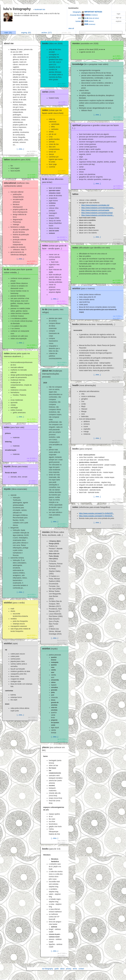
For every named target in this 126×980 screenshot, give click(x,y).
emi (80, 18)
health (85, 385)
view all (71, 28)
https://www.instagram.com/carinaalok (95, 210)
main (8, 33)
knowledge (91, 64)
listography (77, 12)
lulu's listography (17, 9)
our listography (48, 969)
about (62, 969)
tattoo (18, 160)
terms (75, 969)
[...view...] (20, 149)
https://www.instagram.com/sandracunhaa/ (97, 213)
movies (86, 43)
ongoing (26, 33)
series (49, 92)
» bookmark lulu (39, 9)
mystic (17, 466)
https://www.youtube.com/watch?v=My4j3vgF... (96, 516)
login (119, 14)
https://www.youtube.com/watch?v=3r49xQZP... (96, 513)
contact (81, 969)
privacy (69, 969)
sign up (119, 18)
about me (9, 43)
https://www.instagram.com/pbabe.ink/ (95, 205)
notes (15, 427)
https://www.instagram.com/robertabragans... (98, 208)
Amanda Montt (75, 15)
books (53, 43)
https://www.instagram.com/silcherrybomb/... (98, 215)
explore (119, 21)
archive (47, 33)
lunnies (78, 21)
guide (57, 969)
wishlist (15, 603)
